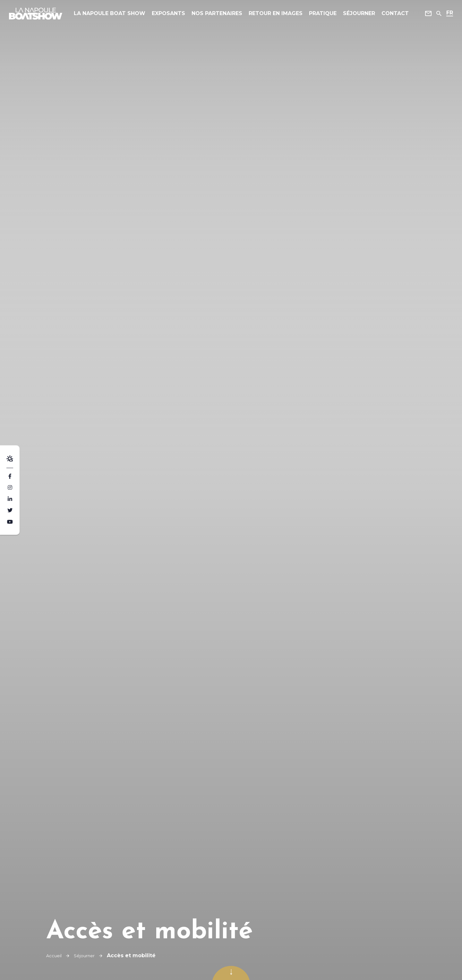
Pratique (321, 16)
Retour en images (276, 16)
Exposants (174, 16)
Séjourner (357, 16)
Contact (393, 16)
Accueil (56, 955)
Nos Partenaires (221, 16)
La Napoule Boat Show (118, 16)
